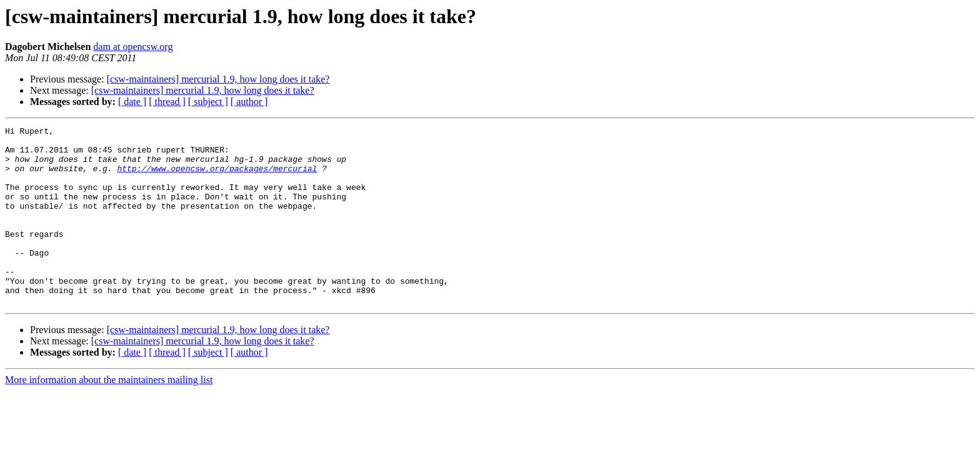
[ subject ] (208, 102)
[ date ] (132, 102)
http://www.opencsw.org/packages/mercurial (217, 177)
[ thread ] (167, 102)
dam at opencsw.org (133, 47)
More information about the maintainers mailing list (109, 415)
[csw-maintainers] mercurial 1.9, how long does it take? (218, 79)
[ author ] (249, 102)
